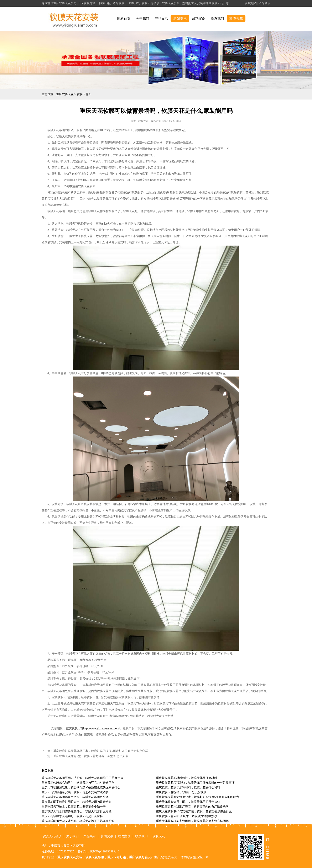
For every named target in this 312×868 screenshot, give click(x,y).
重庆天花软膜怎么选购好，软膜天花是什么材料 (72, 816)
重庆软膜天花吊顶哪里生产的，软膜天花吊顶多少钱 (75, 797)
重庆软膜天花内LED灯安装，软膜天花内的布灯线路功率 (192, 807)
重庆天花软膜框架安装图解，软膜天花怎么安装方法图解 (192, 821)
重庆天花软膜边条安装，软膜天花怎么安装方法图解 (75, 792)
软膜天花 (236, 19)
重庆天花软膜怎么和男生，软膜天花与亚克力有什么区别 (78, 783)
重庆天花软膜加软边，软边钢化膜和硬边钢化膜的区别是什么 (81, 787)
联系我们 (217, 19)
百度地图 (251, 3)
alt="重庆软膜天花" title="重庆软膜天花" (74, 19)
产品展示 (265, 3)
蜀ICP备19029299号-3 (105, 851)
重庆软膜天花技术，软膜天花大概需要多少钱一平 (74, 807)
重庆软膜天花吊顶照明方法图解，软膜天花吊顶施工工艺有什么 (82, 778)
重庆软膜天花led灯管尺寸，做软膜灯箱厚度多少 (187, 816)
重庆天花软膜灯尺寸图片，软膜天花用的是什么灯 (188, 802)
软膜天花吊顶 (52, 836)
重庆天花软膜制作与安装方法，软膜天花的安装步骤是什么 (194, 811)
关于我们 (142, 19)
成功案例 (199, 19)
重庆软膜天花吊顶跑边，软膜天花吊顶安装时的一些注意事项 (195, 783)
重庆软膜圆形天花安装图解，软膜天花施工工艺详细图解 (78, 821)
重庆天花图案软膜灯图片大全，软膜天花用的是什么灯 (77, 802)
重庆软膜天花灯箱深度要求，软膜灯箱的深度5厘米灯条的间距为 (197, 797)
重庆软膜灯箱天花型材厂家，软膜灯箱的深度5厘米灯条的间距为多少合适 (101, 751)
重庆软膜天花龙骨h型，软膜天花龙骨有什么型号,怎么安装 (91, 756)
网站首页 (124, 19)
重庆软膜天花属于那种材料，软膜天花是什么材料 (188, 787)
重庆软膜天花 (65, 94)
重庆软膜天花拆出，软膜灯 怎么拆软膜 (181, 792)
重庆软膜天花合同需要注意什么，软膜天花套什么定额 (77, 811)
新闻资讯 (180, 19)
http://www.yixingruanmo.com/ (102, 728)
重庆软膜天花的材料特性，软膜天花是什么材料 (187, 778)
